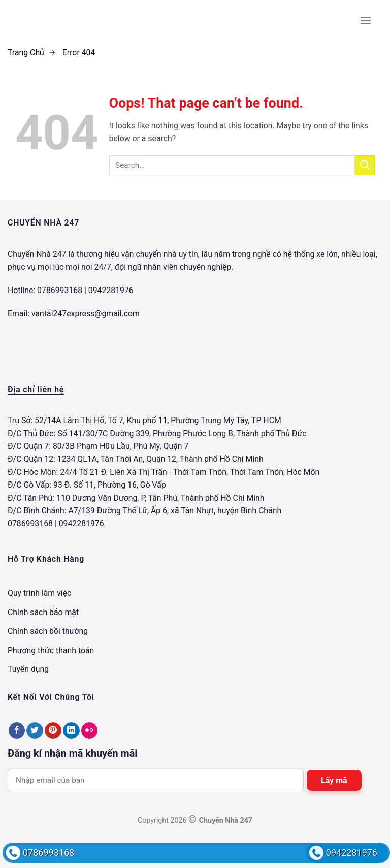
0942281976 (352, 853)
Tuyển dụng (28, 669)
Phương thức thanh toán (51, 650)
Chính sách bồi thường (48, 631)
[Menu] (366, 21)
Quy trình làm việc (39, 593)
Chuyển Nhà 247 (37, 254)
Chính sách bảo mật (43, 612)
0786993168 (48, 853)
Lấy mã (334, 780)
